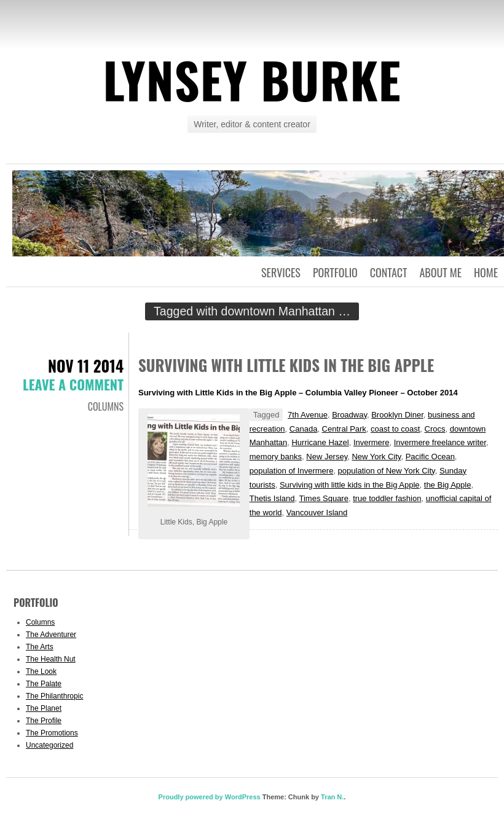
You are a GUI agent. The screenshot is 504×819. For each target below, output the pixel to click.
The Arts (40, 647)
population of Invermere (292, 471)
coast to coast (395, 429)
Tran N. (332, 797)
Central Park (344, 429)
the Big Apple (448, 485)
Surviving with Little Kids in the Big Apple (286, 365)
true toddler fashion (387, 498)
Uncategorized (49, 745)
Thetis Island (272, 498)
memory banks (276, 457)
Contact (389, 272)
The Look (41, 671)
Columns (106, 406)
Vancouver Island (317, 512)
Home (486, 272)
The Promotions (52, 733)
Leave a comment (73, 384)
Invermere (372, 442)
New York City (376, 457)
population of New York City (387, 471)
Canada (304, 429)
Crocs (435, 429)
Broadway (349, 415)
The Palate (44, 684)
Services (281, 272)
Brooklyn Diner (397, 415)
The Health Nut (51, 659)
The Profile (44, 721)
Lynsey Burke (252, 79)
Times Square (323, 498)
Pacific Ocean (430, 457)
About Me (440, 272)
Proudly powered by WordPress (210, 797)
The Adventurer (51, 635)
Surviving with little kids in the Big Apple (350, 485)
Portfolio (335, 272)
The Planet (44, 708)
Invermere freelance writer (440, 442)
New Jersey (327, 457)
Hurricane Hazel (320, 442)
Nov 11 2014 (86, 366)
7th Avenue (308, 415)
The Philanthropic (54, 696)
